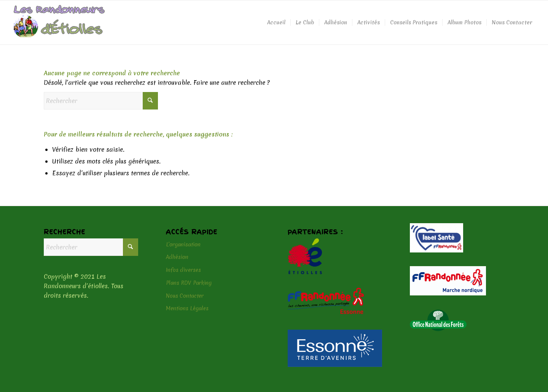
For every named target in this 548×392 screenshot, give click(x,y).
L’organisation (183, 244)
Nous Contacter (185, 296)
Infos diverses (183, 270)
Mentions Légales (187, 308)
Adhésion (177, 257)
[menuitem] (276, 22)
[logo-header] (59, 22)
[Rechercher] (101, 101)
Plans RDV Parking (189, 283)
